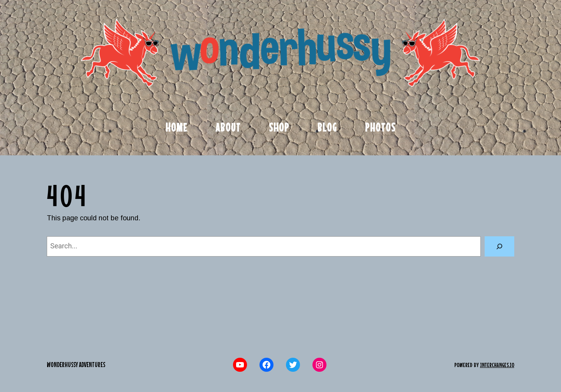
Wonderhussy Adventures (76, 365)
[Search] (499, 246)
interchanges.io (497, 365)
